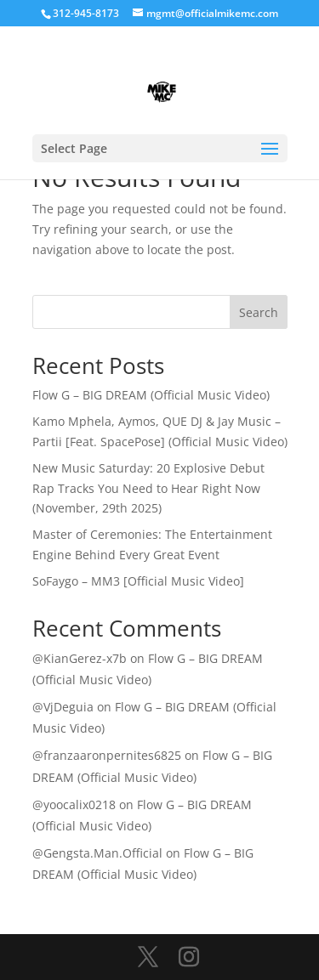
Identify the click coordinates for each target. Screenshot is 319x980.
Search (259, 312)
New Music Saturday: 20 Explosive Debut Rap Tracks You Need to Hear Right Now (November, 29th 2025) (148, 488)
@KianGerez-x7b (80, 658)
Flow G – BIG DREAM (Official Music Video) (151, 395)
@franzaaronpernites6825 (107, 755)
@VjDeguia (63, 707)
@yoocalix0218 (74, 804)
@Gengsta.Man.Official (97, 853)
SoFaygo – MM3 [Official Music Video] (138, 581)
